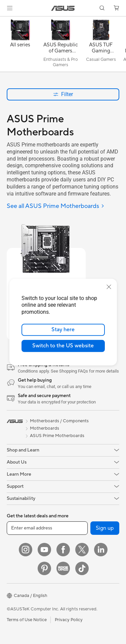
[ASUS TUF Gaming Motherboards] (101, 46)
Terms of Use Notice (27, 620)
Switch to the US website (63, 346)
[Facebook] (63, 550)
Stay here (63, 330)
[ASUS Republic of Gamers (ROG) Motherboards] (60, 46)
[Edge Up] (63, 568)
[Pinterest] (44, 568)
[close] (109, 287)
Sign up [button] (105, 528)
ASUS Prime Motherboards (57, 436)
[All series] (20, 46)
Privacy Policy (69, 620)
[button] (10, 8)
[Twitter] (82, 550)
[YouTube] (44, 550)
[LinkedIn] (101, 550)
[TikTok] (82, 568)
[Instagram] (26, 550)
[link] (63, 8)
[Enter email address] (47, 528)
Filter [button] (63, 94)
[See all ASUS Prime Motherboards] (56, 206)
